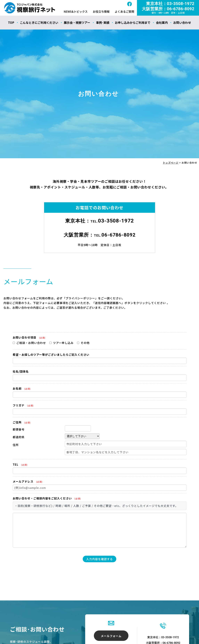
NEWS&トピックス (76, 11)
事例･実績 (103, 22)
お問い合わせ (182, 22)
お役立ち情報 (101, 11)
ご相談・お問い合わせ (29, 343)
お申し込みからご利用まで (133, 22)
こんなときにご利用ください (39, 22)
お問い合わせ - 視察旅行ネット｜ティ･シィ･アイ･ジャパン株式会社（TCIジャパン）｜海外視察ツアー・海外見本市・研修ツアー (30, 8)
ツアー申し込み (61, 343)
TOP (11, 22)
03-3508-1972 (116, 221)
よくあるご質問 (124, 11)
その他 (83, 343)
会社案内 (162, 22)
